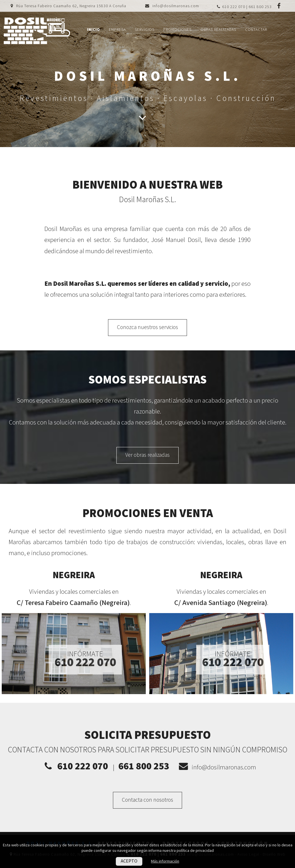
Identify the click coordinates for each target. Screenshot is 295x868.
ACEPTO (129, 861)
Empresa (117, 30)
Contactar (256, 30)
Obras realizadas (218, 30)
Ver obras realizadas (147, 455)
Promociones (177, 30)
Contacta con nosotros (147, 800)
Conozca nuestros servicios (147, 327)
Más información (165, 861)
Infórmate (85, 659)
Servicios (145, 30)
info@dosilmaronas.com (176, 6)
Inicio (93, 30)
